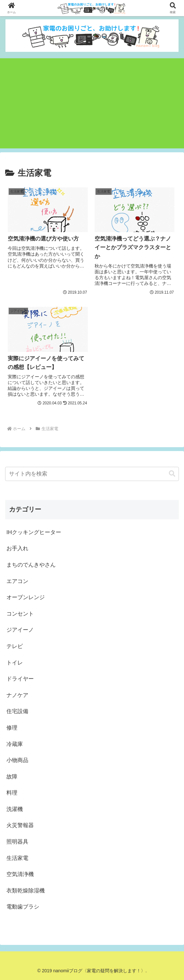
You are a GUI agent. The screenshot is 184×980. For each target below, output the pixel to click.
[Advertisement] (92, 103)
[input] (92, 474)
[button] (172, 474)
